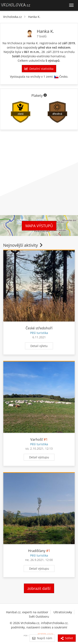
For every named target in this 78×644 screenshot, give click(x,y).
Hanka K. (34, 17)
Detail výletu (39, 346)
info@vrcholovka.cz (54, 623)
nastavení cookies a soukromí (47, 627)
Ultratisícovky (63, 612)
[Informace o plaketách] (45, 96)
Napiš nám (42, 638)
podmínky (18, 627)
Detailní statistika (39, 69)
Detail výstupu (39, 457)
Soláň (16, 56)
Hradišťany (37, 551)
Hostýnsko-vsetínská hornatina (43, 56)
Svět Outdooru (39, 616)
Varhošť (37, 439)
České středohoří (39, 328)
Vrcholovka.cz (12, 17)
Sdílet (67, 638)
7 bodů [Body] (42, 36)
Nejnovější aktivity (23, 245)
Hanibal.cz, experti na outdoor (27, 612)
